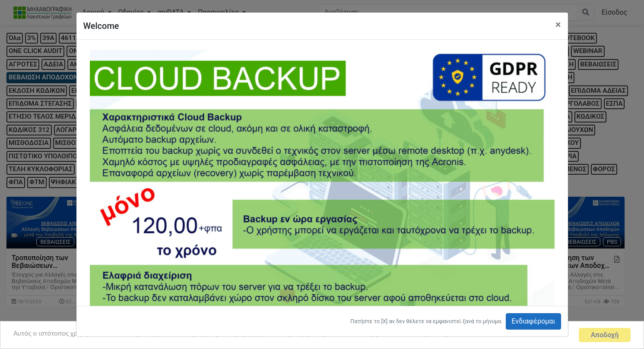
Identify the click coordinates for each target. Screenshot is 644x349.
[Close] (558, 25)
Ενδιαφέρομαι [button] (533, 321)
